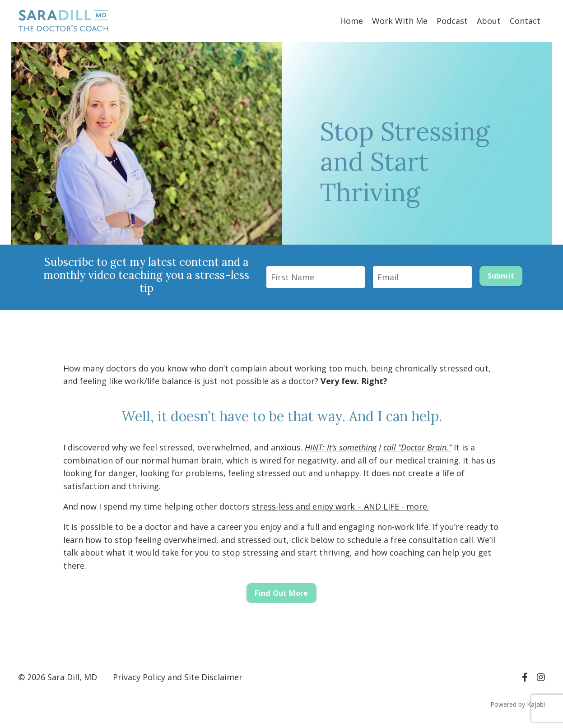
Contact (525, 21)
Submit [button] (501, 276)
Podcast (452, 21)
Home (351, 21)
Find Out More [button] (281, 593)
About (489, 21)
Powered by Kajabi (518, 704)
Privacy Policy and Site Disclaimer (178, 677)
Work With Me (400, 21)
